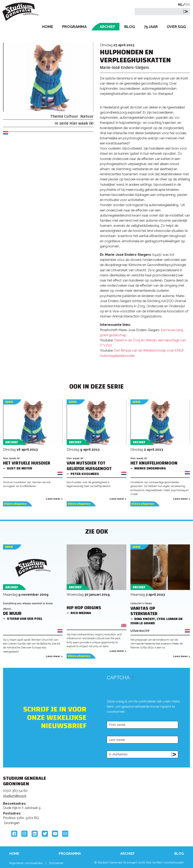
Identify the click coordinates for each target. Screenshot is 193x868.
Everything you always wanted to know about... (28, 606)
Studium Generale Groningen (21, 12)
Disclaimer (56, 863)
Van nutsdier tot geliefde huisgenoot (89, 466)
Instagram (24, 834)
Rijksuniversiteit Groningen (153, 791)
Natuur (87, 116)
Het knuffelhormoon (154, 463)
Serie (9, 402)
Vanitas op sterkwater (144, 611)
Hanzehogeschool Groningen (153, 808)
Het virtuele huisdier (27, 463)
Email (65, 834)
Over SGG (176, 27)
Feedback (94, 797)
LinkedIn (35, 834)
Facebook (14, 834)
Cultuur (71, 116)
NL (180, 4)
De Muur (12, 614)
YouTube (55, 834)
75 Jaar (151, 27)
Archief (108, 27)
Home (48, 27)
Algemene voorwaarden (26, 863)
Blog (130, 27)
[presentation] (138, 718)
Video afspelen (15, 504)
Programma (74, 27)
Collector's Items (141, 603)
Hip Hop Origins (84, 608)
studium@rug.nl (15, 796)
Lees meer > (54, 499)
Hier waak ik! (81, 123)
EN (188, 4)
